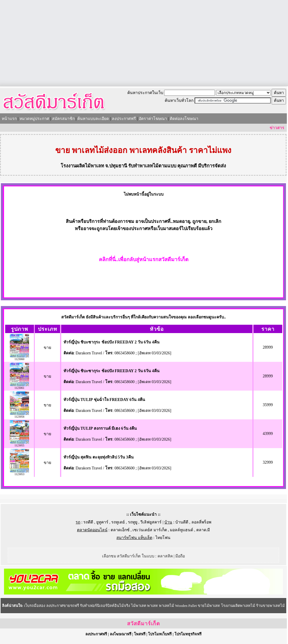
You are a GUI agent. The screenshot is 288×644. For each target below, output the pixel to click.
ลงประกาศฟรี (124, 119)
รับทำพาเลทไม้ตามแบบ (152, 166)
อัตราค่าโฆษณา (153, 119)
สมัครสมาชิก (63, 119)
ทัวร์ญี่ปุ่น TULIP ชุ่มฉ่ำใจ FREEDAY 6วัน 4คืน (104, 400)
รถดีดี (88, 522)
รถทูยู (133, 522)
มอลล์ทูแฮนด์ (182, 530)
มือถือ (180, 556)
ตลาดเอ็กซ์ (120, 530)
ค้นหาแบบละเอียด (93, 119)
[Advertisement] (144, 43)
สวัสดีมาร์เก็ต (144, 624)
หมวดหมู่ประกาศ (34, 119)
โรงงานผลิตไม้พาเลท (82, 166)
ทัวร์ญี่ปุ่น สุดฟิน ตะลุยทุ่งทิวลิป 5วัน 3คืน (99, 457)
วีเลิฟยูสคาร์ (151, 522)
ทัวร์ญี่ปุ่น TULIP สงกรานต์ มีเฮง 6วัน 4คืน (100, 428)
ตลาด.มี (203, 530)
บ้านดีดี (182, 522)
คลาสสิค (165, 556)
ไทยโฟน (163, 538)
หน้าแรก (9, 119)
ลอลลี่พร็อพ (201, 522)
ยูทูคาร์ (102, 522)
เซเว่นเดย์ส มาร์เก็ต (150, 530)
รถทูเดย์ (118, 522)
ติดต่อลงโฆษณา (184, 119)
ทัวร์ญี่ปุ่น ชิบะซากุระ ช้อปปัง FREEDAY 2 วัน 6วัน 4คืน (112, 342)
